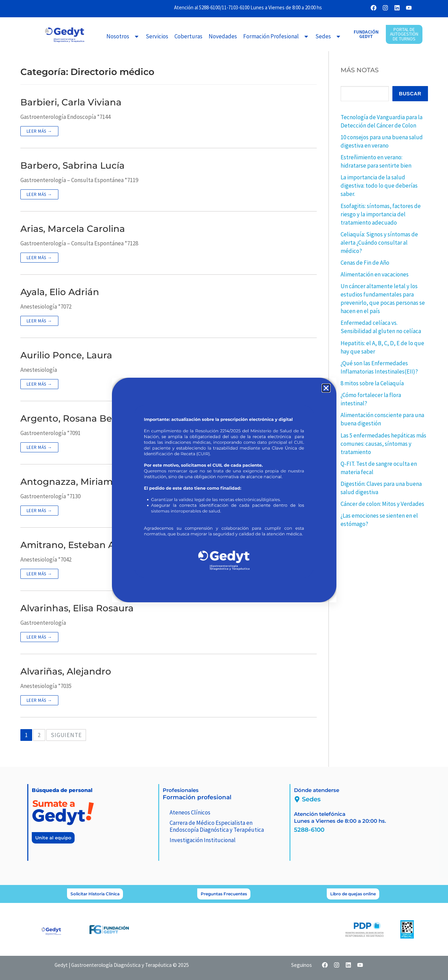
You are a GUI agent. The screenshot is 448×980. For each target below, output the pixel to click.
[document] (224, 490)
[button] (326, 388)
